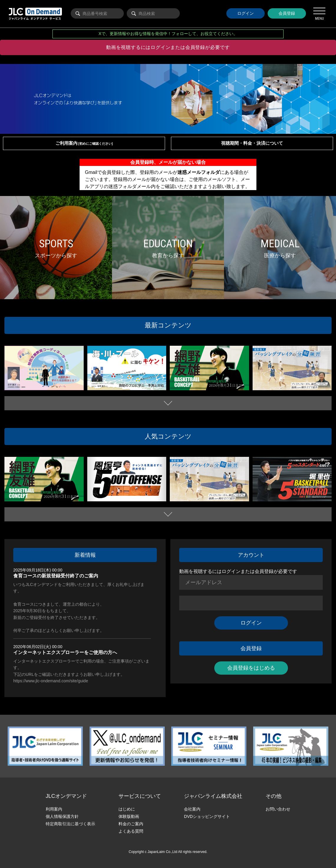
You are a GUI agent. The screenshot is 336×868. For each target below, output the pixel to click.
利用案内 (54, 809)
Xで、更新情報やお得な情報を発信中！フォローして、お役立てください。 (168, 34)
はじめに (127, 809)
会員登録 (287, 13)
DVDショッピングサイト (207, 816)
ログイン (246, 13)
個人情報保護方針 (62, 816)
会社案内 (192, 809)
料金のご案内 (131, 824)
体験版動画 (129, 816)
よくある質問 (131, 831)
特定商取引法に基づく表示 (70, 824)
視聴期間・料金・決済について (252, 143)
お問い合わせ (278, 809)
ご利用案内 (84, 143)
